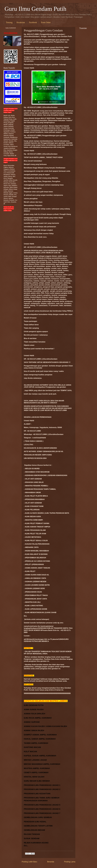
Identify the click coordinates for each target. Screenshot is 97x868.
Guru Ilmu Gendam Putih (35, 9)
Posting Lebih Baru (29, 862)
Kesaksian (21, 22)
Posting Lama (70, 862)
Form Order (46, 22)
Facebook (33, 22)
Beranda (51, 862)
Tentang (9, 22)
